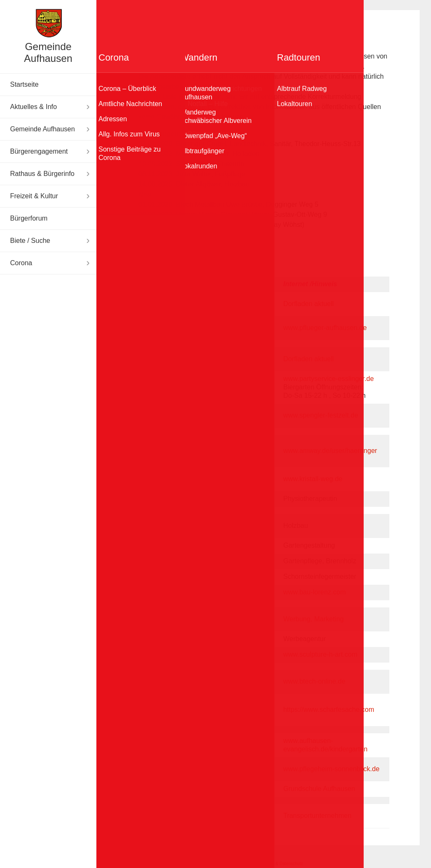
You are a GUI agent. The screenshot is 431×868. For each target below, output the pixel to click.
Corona (21, 263)
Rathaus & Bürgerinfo (42, 174)
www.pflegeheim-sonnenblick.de (331, 769)
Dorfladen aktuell (309, 304)
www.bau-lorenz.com (315, 592)
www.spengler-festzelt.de (321, 415)
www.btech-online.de (314, 681)
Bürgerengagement (39, 151)
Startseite (24, 84)
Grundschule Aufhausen (319, 789)
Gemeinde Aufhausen (48, 52)
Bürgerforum (29, 218)
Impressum (235, 864)
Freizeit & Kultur (34, 196)
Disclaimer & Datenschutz (279, 864)
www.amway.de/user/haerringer (330, 451)
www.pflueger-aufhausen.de (325, 328)
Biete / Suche (30, 241)
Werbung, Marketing (314, 619)
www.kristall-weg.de (313, 479)
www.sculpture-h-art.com (320, 654)
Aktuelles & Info (33, 107)
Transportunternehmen (317, 816)
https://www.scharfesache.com (329, 710)
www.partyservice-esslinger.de (329, 379)
